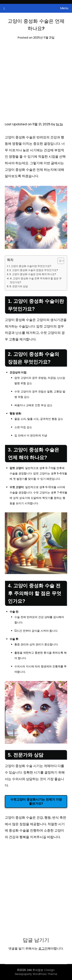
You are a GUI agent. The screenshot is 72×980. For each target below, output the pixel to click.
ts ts (59, 124)
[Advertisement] (36, 83)
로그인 (43, 948)
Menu (64, 8)
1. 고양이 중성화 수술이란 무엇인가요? (30, 266)
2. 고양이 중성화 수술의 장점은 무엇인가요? (34, 270)
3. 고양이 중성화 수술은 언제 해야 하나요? (33, 274)
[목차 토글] (59, 261)
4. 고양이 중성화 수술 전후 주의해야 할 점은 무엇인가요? (36, 280)
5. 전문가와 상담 (19, 286)
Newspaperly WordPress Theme (36, 974)
